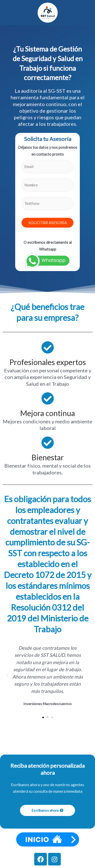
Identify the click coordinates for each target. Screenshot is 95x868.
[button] (8, 676)
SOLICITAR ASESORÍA (48, 223)
